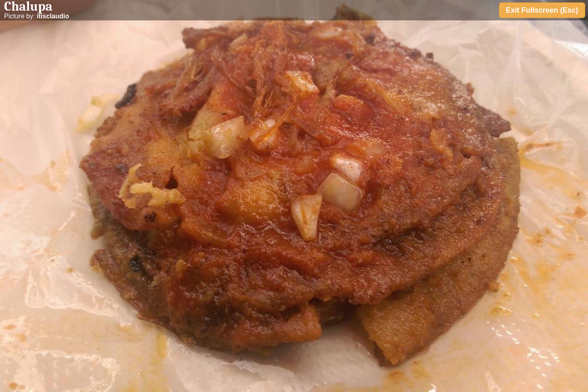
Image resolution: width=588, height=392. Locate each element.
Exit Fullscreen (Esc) (542, 10)
